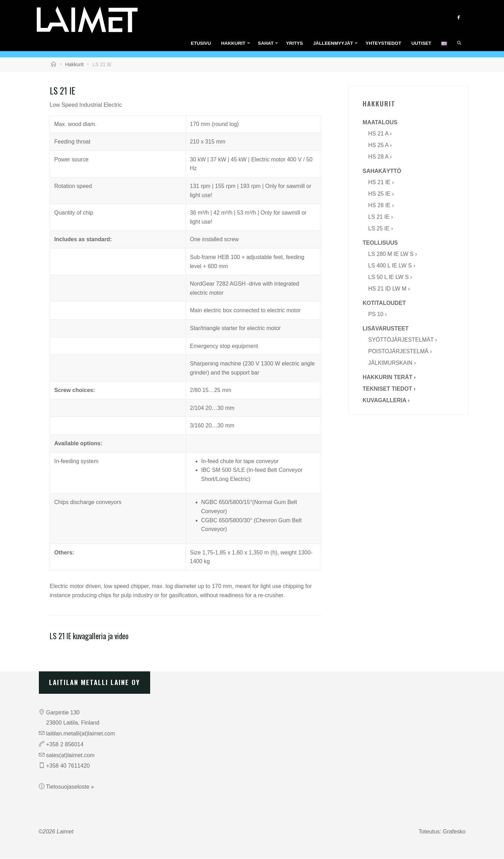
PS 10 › (377, 315)
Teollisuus (380, 243)
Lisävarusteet (386, 329)
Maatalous (380, 123)
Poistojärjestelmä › (400, 352)
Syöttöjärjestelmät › (403, 340)
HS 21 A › (380, 134)
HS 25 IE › (381, 194)
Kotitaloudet (384, 303)
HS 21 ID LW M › (389, 289)
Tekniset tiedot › (389, 389)
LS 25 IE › (381, 229)
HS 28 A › (380, 157)
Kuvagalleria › (386, 401)
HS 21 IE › (381, 183)
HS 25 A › (380, 145)
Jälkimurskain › (392, 363)
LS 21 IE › (381, 217)
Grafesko (454, 832)
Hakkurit (74, 65)
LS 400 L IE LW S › (392, 266)
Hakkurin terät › (389, 378)
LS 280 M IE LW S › (393, 254)
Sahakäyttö (382, 171)
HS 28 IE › (381, 206)
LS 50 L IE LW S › (390, 277)
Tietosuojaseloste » (70, 787)
